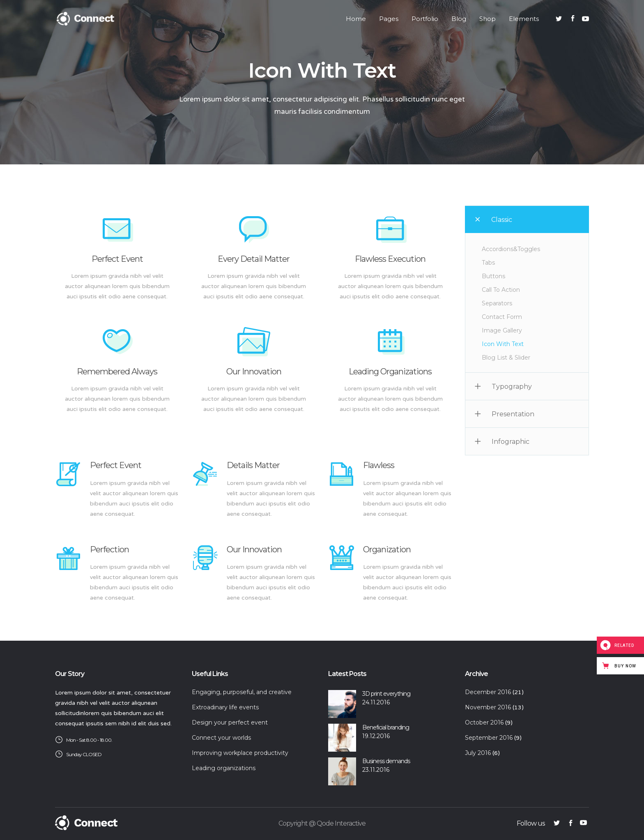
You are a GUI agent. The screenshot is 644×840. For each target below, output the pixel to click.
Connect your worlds (221, 738)
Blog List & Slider (506, 358)
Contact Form (502, 317)
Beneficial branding (386, 727)
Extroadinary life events (225, 707)
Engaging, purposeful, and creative (242, 692)
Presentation (513, 414)
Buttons (493, 276)
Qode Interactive (341, 823)
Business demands (386, 761)
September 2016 (489, 738)
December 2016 (488, 692)
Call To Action (501, 290)
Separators (497, 303)
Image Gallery (502, 330)
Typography (512, 387)
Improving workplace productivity (240, 753)
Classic (502, 220)
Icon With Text (503, 344)
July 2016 (478, 753)
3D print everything (386, 694)
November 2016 (488, 707)
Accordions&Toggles (511, 249)
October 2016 (484, 722)
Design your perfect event (230, 722)
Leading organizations (224, 768)
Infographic (511, 442)
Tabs (488, 263)
